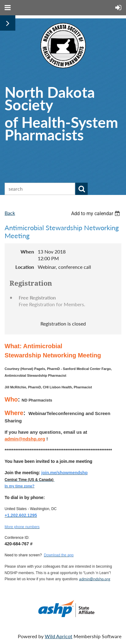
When (27, 252)
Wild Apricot (59, 636)
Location (25, 267)
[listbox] (96, 213)
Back (10, 213)
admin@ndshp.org (95, 579)
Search (82, 189)
